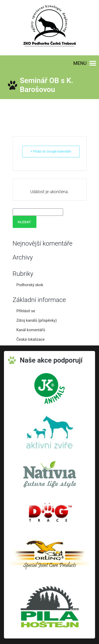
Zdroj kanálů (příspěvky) (37, 321)
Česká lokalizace (30, 340)
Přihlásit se (26, 311)
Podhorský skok (30, 285)
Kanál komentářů (31, 330)
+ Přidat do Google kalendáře (51, 152)
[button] (80, 63)
